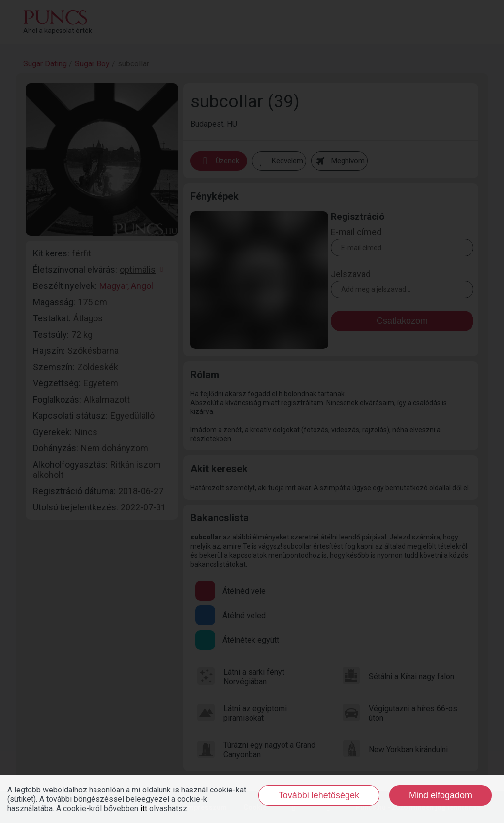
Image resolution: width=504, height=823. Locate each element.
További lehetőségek (319, 795)
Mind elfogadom (441, 795)
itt (144, 808)
